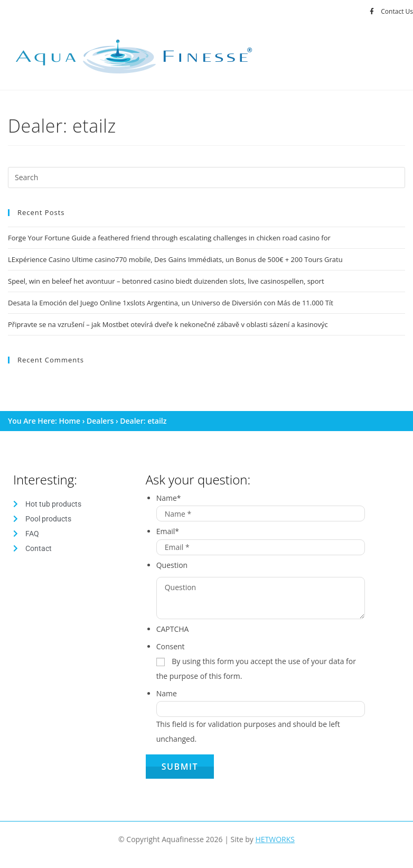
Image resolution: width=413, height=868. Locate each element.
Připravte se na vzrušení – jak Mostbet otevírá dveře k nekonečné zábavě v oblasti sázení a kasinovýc (168, 324)
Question (172, 565)
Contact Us (397, 11)
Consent (171, 646)
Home (70, 421)
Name (169, 498)
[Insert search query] (207, 178)
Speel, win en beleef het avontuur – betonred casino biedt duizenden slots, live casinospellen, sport (166, 281)
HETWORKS (275, 839)
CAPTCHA (173, 629)
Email (168, 531)
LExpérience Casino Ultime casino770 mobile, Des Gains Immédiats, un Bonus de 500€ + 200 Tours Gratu (175, 259)
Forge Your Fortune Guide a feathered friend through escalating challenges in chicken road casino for (169, 238)
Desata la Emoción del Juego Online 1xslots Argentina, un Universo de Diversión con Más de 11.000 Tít (171, 303)
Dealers (100, 421)
